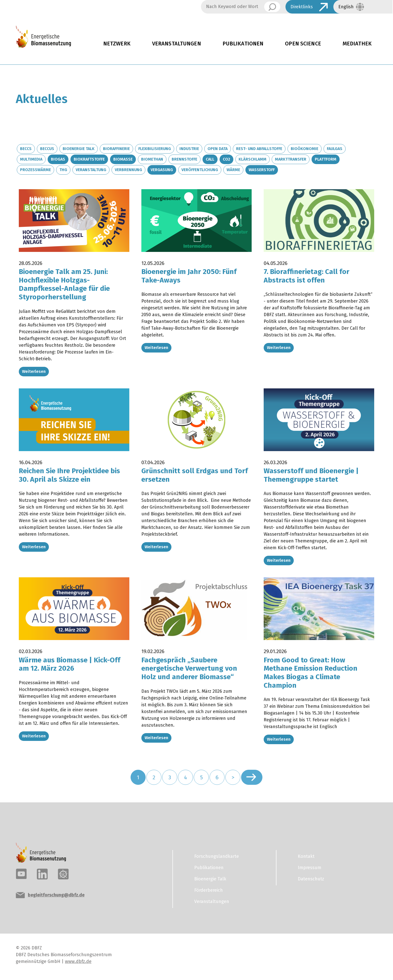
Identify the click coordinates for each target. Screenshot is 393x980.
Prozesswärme (35, 170)
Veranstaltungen (177, 44)
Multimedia (31, 159)
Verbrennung (128, 170)
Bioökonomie (305, 149)
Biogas (58, 159)
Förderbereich (209, 890)
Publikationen (243, 44)
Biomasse (123, 159)
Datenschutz (311, 879)
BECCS (26, 149)
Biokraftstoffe (89, 159)
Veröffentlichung (200, 170)
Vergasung (162, 170)
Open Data (218, 149)
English (346, 7)
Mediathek (357, 44)
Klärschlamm (253, 159)
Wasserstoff (262, 170)
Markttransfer (291, 159)
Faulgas (335, 149)
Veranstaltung (91, 170)
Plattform (326, 159)
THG (63, 170)
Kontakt (306, 856)
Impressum (310, 868)
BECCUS (47, 149)
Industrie (189, 149)
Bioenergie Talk (79, 149)
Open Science (303, 44)
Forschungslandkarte (217, 856)
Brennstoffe (184, 159)
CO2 (226, 159)
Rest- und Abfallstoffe (259, 149)
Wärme (233, 170)
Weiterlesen (34, 371)
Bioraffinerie (116, 149)
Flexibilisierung (155, 149)
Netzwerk (117, 44)
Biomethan (152, 159)
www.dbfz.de (78, 961)
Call (210, 159)
